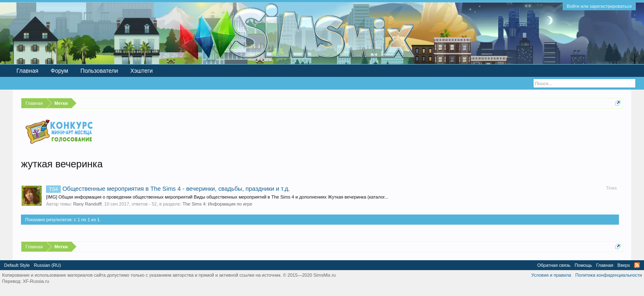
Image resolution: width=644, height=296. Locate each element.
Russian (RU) (47, 265)
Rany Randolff (87, 204)
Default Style (17, 265)
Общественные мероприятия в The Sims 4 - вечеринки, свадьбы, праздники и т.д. (168, 189)
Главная (27, 71)
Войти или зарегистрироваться (599, 6)
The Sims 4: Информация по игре (217, 204)
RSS (637, 265)
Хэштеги (141, 71)
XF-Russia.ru (36, 281)
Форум (59, 71)
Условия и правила (551, 275)
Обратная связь (554, 265)
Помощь (583, 265)
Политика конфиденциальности (609, 275)
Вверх (624, 265)
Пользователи (99, 71)
